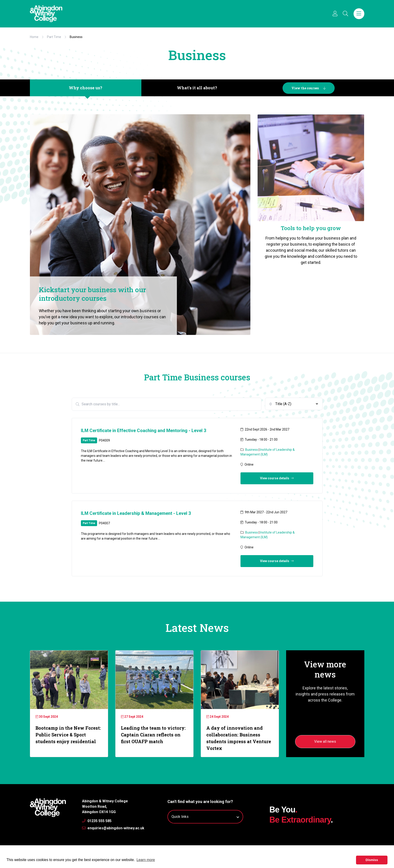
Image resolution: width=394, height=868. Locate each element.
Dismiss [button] (372, 860)
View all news (325, 741)
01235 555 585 (97, 821)
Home (34, 37)
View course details (277, 478)
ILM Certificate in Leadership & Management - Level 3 (136, 513)
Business (252, 450)
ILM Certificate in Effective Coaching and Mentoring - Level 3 (144, 431)
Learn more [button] (146, 860)
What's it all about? (197, 88)
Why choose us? (86, 88)
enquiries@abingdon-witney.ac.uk (113, 828)
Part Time (54, 37)
